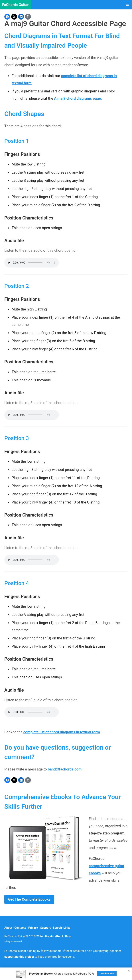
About (8, 928)
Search (57, 928)
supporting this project (19, 957)
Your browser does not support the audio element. (32, 263)
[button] (127, 5)
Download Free (107, 974)
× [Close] (129, 971)
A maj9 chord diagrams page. (78, 98)
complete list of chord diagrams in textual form (62, 732)
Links (67, 928)
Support (45, 928)
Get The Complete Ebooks (29, 899)
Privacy (33, 928)
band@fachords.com (65, 769)
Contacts (20, 928)
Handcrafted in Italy (58, 936)
